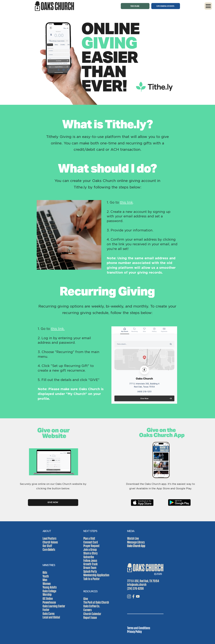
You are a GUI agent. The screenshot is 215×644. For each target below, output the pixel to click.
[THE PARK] (135, 6)
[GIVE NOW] (53, 503)
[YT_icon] (138, 596)
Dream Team (90, 568)
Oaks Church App (136, 546)
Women (47, 584)
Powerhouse (49, 602)
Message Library (136, 542)
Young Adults (50, 587)
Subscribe (89, 557)
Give (86, 599)
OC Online (48, 598)
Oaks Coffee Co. (92, 606)
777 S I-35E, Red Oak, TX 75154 (143, 581)
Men (45, 580)
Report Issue (90, 617)
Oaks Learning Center (54, 606)
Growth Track (90, 564)
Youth (46, 576)
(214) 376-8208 (135, 588)
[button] (208, 6)
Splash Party (90, 571)
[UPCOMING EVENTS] (166, 6)
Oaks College (49, 591)
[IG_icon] (129, 596)
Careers (87, 610)
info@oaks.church (137, 584)
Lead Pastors (49, 538)
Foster (46, 610)
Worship (47, 594)
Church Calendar (92, 614)
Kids (45, 572)
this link (126, 202)
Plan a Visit (89, 538)
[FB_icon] (133, 596)
